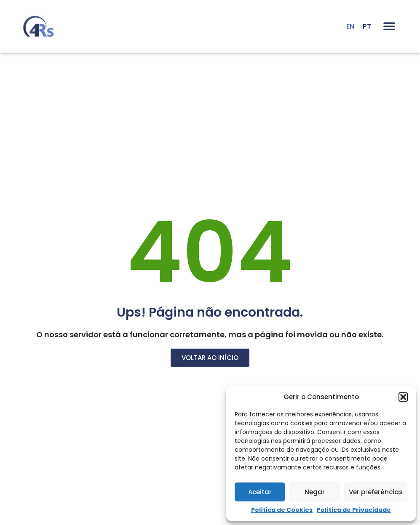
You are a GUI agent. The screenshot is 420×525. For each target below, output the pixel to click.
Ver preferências (376, 492)
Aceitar (260, 492)
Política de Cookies (282, 510)
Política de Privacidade (354, 510)
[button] (403, 397)
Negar (315, 492)
